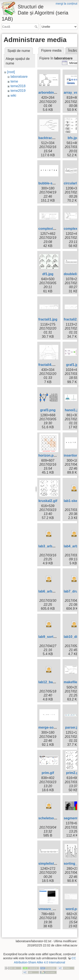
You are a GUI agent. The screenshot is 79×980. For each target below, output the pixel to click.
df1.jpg (48, 274)
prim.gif (48, 773)
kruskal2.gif (48, 501)
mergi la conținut (66, 4)
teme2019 (18, 91)
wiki (13, 95)
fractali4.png (48, 365)
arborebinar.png (51, 93)
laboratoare (19, 77)
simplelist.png (50, 864)
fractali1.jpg (48, 319)
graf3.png (48, 410)
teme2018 (18, 86)
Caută (37, 27)
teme (14, 81)
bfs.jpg (73, 138)
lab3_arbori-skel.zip (54, 546)
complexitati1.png (53, 229)
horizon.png (48, 455)
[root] (11, 72)
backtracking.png (52, 138)
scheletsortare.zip (53, 818)
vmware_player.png (54, 909)
